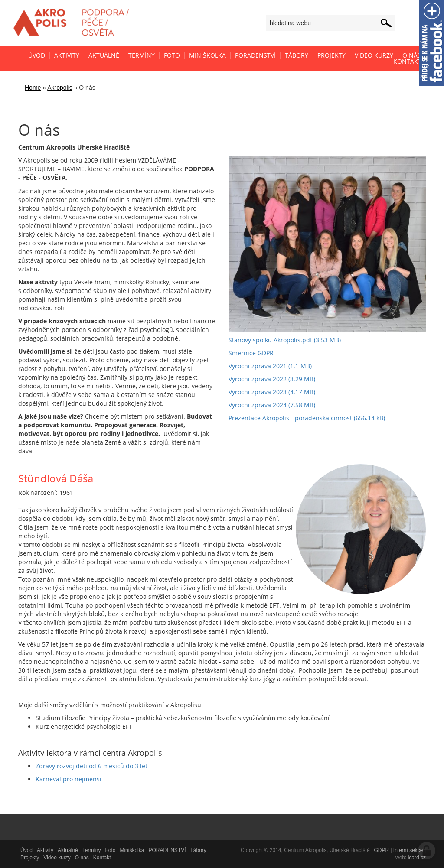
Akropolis (60, 88)
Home (33, 88)
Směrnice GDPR (251, 353)
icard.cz (417, 858)
